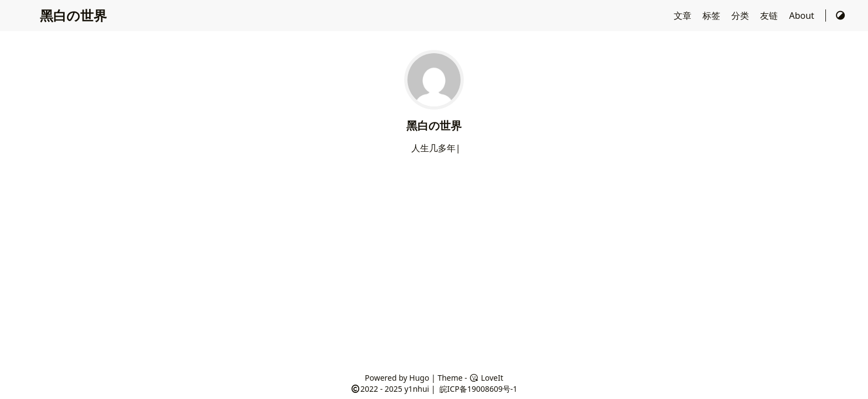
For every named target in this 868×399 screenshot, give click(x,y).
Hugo (419, 378)
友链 (770, 16)
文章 (684, 16)
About (803, 16)
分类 (741, 16)
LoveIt (486, 378)
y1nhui (417, 389)
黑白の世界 (73, 15)
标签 (712, 16)
